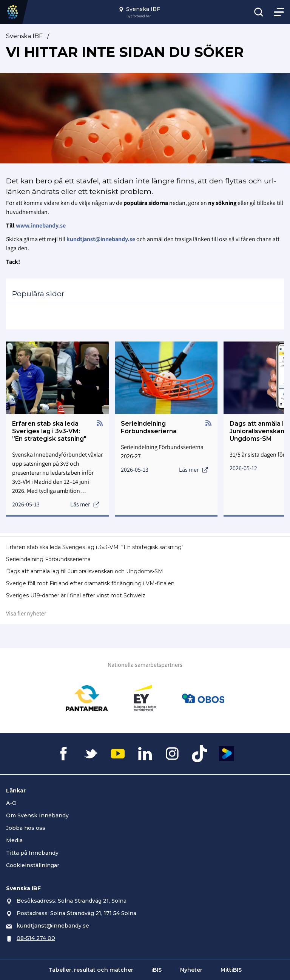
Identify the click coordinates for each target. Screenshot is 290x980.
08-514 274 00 (36, 938)
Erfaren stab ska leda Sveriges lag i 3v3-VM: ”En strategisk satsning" (95, 547)
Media (14, 840)
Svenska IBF (24, 36)
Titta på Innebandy (32, 853)
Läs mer (85, 504)
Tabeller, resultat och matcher (91, 970)
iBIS (157, 970)
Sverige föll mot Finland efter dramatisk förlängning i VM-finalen (90, 583)
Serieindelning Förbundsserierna (48, 559)
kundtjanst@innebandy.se (53, 926)
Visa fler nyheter (26, 613)
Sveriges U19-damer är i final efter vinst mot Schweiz (76, 595)
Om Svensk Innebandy (37, 815)
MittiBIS (231, 970)
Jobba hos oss (26, 828)
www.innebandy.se (41, 225)
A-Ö (11, 803)
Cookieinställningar (33, 865)
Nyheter (191, 970)
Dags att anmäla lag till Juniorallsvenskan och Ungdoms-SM (85, 571)
